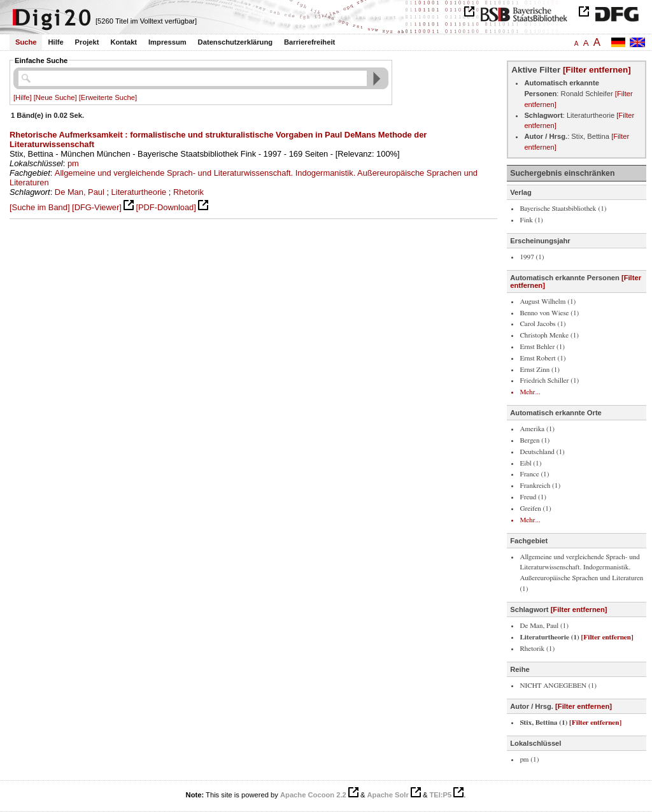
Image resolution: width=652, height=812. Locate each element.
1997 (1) (532, 257)
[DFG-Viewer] (97, 207)
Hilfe (55, 42)
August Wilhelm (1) (548, 302)
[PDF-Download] (166, 207)
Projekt (87, 42)
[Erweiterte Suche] (108, 97)
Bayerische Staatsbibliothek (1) (563, 209)
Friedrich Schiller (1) (549, 381)
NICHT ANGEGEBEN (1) (558, 686)
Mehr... (530, 392)
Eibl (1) (530, 463)
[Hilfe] (23, 97)
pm (73, 163)
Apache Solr (388, 795)
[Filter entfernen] (597, 70)
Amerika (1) (537, 429)
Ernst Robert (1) (542, 358)
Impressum (167, 42)
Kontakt (124, 42)
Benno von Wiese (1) (549, 313)
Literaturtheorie (139, 192)
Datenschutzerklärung (236, 42)
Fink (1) (531, 220)
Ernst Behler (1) (542, 347)
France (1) (534, 474)
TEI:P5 (440, 795)
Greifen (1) (535, 509)
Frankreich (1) (540, 486)
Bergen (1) (535, 440)
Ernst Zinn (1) (540, 370)
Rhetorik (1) (537, 649)
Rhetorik (188, 192)
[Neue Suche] (55, 97)
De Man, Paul (80, 192)
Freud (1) (533, 497)
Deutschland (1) (542, 452)
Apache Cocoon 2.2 (313, 795)
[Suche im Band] (39, 207)
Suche (26, 42)
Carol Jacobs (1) (542, 324)
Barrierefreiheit (309, 42)
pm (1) (529, 759)
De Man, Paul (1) (544, 626)
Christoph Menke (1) (549, 335)
